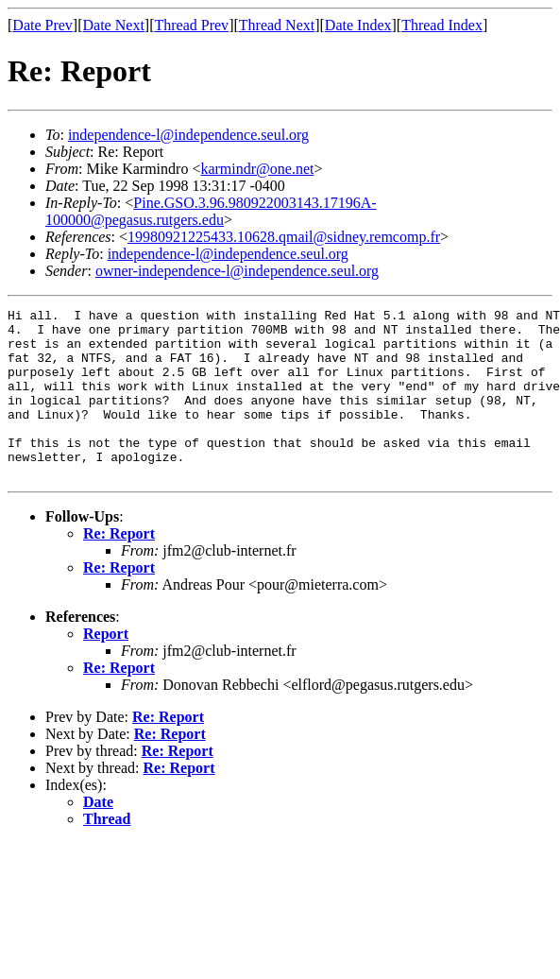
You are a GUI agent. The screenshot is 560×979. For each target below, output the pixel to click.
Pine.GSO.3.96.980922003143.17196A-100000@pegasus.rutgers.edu (211, 211)
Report (106, 668)
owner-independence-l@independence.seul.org (237, 271)
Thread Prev (191, 25)
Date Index (358, 25)
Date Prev (42, 25)
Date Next (114, 25)
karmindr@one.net (257, 169)
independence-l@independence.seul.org (188, 135)
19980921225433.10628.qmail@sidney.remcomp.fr (284, 237)
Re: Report (119, 567)
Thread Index (442, 25)
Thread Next (277, 25)
